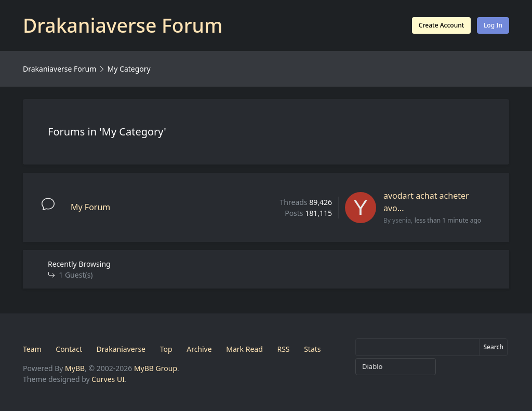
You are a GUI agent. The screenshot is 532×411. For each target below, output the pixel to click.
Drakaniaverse (121, 349)
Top (166, 349)
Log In (493, 25)
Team (32, 349)
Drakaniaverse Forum (59, 69)
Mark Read (244, 349)
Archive (199, 349)
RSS (283, 349)
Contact (69, 349)
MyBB (75, 368)
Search (493, 347)
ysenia (402, 220)
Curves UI (108, 379)
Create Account (441, 25)
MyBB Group (156, 368)
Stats (312, 349)
